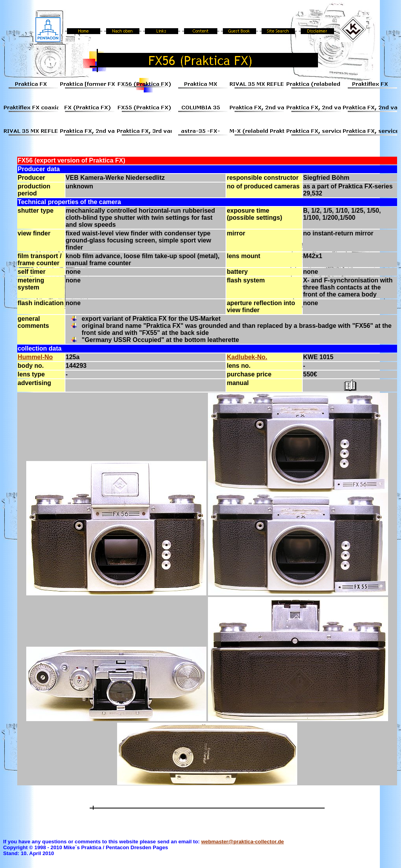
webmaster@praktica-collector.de (243, 842)
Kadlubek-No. (247, 357)
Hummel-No (35, 357)
